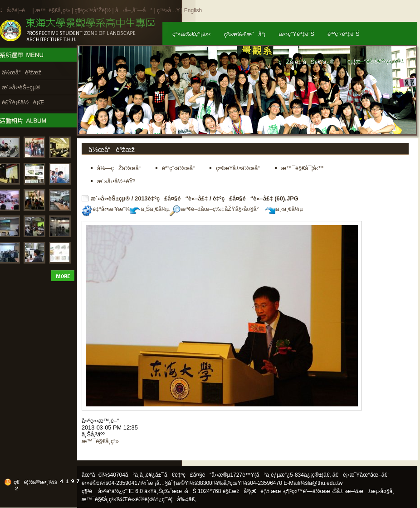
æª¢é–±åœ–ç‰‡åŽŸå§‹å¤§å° (217, 209)
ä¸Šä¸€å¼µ (150, 209)
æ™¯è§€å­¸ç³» (54, 10)
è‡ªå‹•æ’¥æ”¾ (106, 209)
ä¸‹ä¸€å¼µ (284, 209)
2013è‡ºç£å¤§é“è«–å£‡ (171, 198)
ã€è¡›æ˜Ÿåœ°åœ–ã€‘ (361, 475)
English (193, 10)
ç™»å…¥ (168, 10)
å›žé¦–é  (19, 10)
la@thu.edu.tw (325, 483)
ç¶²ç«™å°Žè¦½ (93, 10)
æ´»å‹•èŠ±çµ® (110, 198)
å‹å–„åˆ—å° (134, 10)
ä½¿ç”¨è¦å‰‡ (170, 499)
